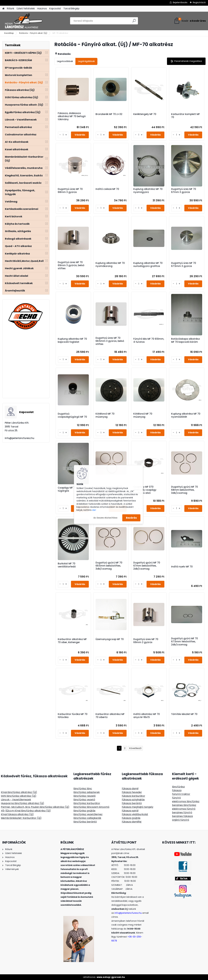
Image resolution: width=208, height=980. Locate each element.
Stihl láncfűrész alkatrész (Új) (19, 796)
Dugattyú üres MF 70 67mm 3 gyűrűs (184, 191)
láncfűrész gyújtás (84, 811)
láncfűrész (178, 787)
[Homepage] (3, 9)
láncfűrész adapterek (87, 792)
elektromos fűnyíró (184, 809)
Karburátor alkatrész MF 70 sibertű (110, 716)
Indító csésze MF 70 (107, 189)
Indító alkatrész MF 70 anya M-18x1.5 (147, 716)
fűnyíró (176, 798)
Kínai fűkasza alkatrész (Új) (17, 814)
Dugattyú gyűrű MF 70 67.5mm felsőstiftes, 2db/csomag (184, 642)
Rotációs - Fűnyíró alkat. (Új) (33, 33)
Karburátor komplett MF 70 (185, 116)
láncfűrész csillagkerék (87, 818)
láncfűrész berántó (85, 822)
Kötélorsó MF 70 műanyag (105, 415)
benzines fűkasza (182, 816)
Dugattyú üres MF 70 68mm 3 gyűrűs (70, 191)
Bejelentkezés (180, 2)
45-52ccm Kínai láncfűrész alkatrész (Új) (26, 811)
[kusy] (63, 135)
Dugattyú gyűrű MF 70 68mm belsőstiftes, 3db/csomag (184, 490)
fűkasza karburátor (133, 796)
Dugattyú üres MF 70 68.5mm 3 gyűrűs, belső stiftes (110, 341)
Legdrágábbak (86, 61)
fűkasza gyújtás (131, 818)
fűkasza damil (130, 789)
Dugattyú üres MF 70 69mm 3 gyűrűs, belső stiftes (71, 265)
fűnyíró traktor (181, 794)
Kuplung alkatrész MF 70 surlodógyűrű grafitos (148, 265)
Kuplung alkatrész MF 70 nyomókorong (110, 265)
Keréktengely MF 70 (145, 114)
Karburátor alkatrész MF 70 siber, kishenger (72, 641)
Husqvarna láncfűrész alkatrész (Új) (23, 803)
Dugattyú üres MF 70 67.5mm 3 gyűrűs (184, 265)
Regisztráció (199, 2)
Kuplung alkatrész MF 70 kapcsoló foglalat (72, 340)
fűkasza (177, 790)
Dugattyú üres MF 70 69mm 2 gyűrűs (146, 641)
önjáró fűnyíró (181, 820)
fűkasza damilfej (132, 822)
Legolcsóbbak (65, 61)
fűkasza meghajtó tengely (138, 807)
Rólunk (11, 9)
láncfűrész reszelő (84, 796)
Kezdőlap (9, 33)
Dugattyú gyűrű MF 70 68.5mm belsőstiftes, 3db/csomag (109, 566)
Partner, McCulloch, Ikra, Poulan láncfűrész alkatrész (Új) (35, 807)
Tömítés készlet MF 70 (184, 714)
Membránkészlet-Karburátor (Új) (21, 818)
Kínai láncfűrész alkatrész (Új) (19, 792)
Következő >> (135, 748)
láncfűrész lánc (83, 789)
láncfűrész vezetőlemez (88, 814)
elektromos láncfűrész (186, 801)
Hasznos (42, 9)
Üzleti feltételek (26, 9)
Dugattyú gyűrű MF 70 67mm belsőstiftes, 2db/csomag (147, 566)
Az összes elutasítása (105, 518)
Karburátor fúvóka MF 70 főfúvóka (73, 716)
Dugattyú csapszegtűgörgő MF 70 (72, 415)
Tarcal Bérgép (71, 9)
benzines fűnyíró (182, 812)
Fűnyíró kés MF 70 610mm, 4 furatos (149, 340)
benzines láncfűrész (184, 805)
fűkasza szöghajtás (133, 800)
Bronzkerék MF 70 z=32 (109, 114)
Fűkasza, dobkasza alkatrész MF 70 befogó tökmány (72, 116)
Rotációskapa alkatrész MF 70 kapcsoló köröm (185, 340)
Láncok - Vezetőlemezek (16, 800)
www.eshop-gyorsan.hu (111, 977)
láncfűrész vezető (84, 800)
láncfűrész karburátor (87, 803)
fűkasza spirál (130, 811)
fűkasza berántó (132, 803)
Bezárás (131, 518)
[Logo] (23, 21)
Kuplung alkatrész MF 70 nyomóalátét (186, 415)
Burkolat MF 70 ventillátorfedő (67, 565)
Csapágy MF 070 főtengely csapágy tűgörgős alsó (145, 490)
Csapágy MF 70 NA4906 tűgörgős (72, 489)
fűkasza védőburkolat (135, 814)
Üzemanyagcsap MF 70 (110, 639)
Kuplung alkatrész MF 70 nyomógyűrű (148, 191)
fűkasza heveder (132, 792)
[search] (134, 22)
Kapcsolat (55, 9)
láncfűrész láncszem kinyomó (91, 807)
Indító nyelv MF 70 (182, 567)
